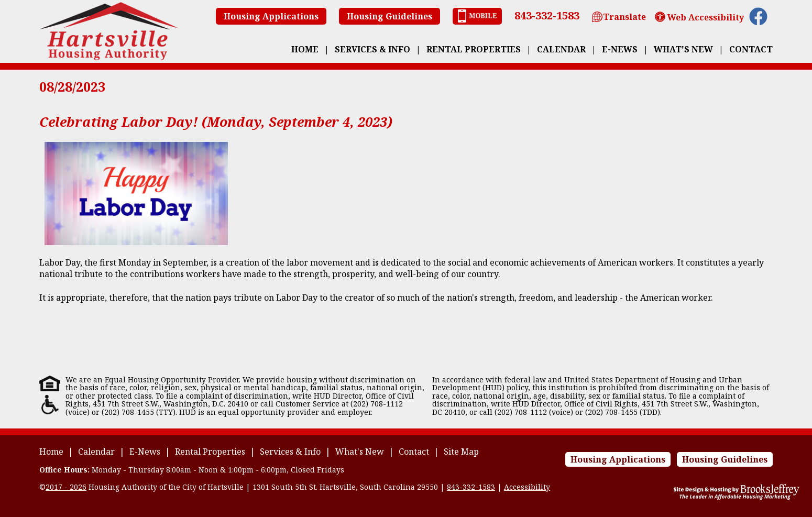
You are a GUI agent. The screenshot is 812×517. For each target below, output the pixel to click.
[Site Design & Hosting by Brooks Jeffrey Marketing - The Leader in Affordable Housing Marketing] (737, 497)
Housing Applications (271, 16)
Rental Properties (474, 49)
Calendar (561, 49)
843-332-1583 (547, 15)
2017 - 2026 (66, 487)
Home (305, 49)
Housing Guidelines (389, 16)
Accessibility (527, 487)
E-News (620, 49)
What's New (683, 49)
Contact (751, 49)
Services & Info (372, 49)
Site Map (461, 452)
